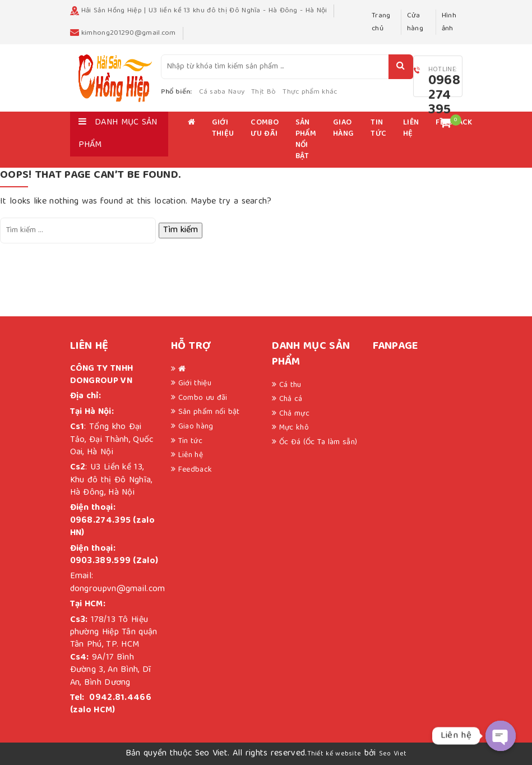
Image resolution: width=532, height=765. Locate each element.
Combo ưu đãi (265, 128)
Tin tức (378, 128)
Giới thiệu (223, 128)
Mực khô (294, 428)
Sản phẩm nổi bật (306, 140)
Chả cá (291, 399)
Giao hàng (343, 128)
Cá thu (290, 385)
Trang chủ (381, 22)
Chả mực (294, 414)
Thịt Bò (263, 92)
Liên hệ (411, 128)
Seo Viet (393, 754)
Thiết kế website (334, 754)
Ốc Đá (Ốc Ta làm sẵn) (318, 443)
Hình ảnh (449, 22)
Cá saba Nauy (222, 92)
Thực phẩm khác (310, 92)
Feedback (195, 470)
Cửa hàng (415, 22)
